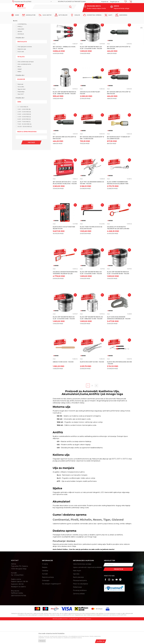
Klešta (19, 95)
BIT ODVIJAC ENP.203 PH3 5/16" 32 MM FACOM (119, 71)
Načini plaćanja (78, 601)
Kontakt (45, 598)
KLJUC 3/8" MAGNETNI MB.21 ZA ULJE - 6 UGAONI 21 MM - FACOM (91, 296)
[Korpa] (130, 2)
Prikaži (112, 36)
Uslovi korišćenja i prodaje (82, 588)
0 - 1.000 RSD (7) (23, 130)
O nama (45, 588)
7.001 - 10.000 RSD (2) (24, 148)
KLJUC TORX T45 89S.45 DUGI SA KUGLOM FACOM (91, 251)
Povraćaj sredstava (80, 614)
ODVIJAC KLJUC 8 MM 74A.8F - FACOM (90, 116)
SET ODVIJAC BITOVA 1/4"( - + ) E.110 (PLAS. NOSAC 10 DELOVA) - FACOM (65, 206)
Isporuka (76, 598)
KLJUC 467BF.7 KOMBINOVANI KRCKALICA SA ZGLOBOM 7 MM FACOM (118, 207)
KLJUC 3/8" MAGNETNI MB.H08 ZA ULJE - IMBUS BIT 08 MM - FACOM (64, 116)
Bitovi (19, 90)
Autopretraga (82, 36)
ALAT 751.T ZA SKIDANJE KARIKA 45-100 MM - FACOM (92, 206)
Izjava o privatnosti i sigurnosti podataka (87, 591)
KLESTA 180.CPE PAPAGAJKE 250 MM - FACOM (119, 386)
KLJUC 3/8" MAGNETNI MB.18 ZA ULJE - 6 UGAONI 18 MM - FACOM (118, 296)
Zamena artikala (79, 617)
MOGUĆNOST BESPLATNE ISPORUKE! (72, 1)
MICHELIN (21, 58)
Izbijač (20, 93)
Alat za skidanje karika (24, 88)
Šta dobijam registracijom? (52, 607)
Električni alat (22, 73)
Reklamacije (77, 611)
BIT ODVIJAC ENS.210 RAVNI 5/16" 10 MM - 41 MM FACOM (92, 161)
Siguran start (22, 113)
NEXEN (20, 55)
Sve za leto (21, 110)
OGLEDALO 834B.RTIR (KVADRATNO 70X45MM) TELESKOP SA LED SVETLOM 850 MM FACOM (65, 297)
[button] (54, 7)
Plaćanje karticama (80, 604)
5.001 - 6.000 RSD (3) (24, 143)
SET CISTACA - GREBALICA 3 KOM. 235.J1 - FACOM (64, 71)
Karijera (45, 591)
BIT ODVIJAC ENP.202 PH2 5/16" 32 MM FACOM (64, 161)
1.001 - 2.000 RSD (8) (24, 133)
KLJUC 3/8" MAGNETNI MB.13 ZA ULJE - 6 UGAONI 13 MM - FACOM (64, 341)
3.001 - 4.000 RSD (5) (24, 138)
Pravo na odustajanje (81, 607)
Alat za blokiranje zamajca (26, 85)
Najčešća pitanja (48, 601)
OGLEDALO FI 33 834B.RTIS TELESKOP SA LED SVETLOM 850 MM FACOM (118, 252)
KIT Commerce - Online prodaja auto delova (24, 25)
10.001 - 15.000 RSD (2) (25, 150)
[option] (72, 2)
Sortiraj (92, 36)
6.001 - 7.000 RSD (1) (24, 145)
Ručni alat (21, 75)
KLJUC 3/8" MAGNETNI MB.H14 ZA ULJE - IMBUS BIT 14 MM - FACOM (91, 341)
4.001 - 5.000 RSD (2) (24, 140)
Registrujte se (115, 2)
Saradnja (45, 594)
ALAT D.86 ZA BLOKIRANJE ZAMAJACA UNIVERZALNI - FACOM (119, 341)
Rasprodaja (21, 115)
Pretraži (31, 166)
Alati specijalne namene (25, 70)
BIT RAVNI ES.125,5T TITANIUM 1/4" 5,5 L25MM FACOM (119, 161)
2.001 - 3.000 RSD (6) (24, 135)
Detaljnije (42, 641)
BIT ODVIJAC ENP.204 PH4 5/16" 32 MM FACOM (119, 116)
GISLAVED (21, 53)
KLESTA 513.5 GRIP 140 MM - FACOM (92, 386)
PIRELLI (20, 50)
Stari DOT (21, 118)
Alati (54, 67)
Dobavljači (46, 604)
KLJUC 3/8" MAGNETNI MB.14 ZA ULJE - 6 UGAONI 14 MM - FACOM (91, 71)
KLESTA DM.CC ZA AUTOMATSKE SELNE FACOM (64, 251)
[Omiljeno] (125, 2)
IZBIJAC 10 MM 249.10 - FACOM (63, 386)
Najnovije (20, 108)
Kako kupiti (77, 594)
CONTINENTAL (22, 48)
